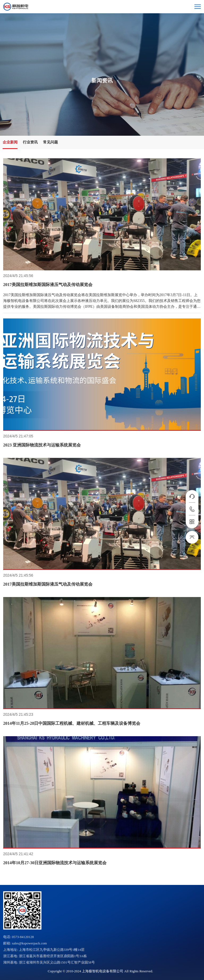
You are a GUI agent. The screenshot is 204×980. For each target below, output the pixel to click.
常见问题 (50, 142)
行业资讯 (30, 142)
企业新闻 (10, 142)
